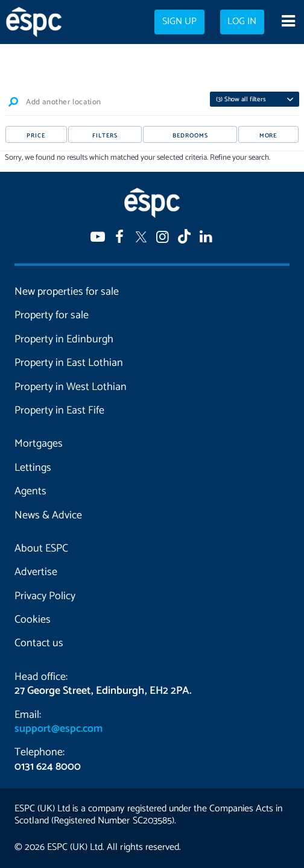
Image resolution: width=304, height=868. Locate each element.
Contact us (39, 643)
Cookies (33, 620)
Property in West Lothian (71, 387)
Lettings (33, 468)
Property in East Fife (59, 410)
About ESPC (41, 549)
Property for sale (52, 315)
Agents (30, 491)
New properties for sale (67, 292)
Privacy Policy (45, 596)
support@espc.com (59, 729)
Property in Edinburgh (64, 339)
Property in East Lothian (69, 363)
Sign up (179, 22)
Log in (242, 22)
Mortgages (39, 444)
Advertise (36, 572)
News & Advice (48, 515)
